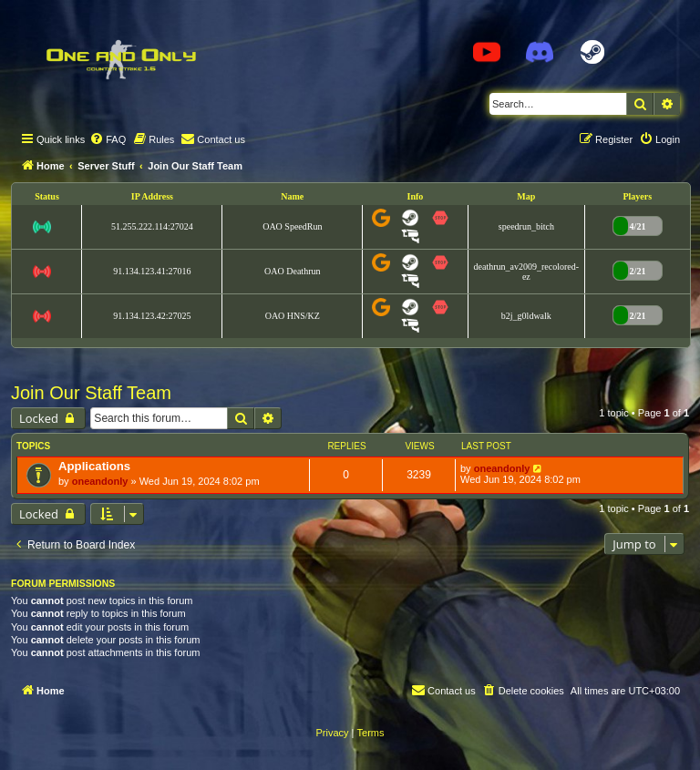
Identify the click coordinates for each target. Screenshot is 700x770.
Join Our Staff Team (91, 393)
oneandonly (100, 481)
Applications (94, 466)
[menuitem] (108, 139)
